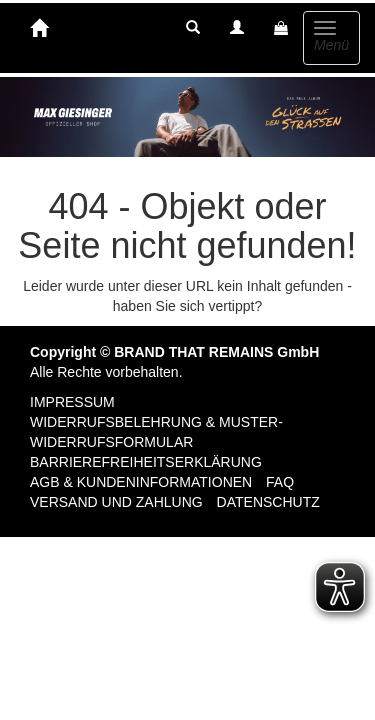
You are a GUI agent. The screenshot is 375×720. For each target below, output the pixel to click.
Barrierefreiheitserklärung (146, 462)
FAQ (280, 482)
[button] (193, 28)
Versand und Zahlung (116, 502)
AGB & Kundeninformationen (141, 482)
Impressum (72, 402)
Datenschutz (268, 502)
